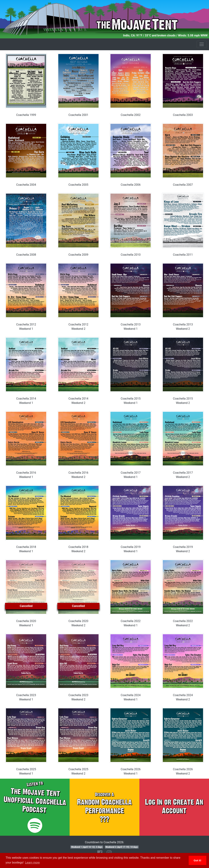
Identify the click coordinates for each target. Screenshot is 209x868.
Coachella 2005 (78, 185)
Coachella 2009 (78, 255)
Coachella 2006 (131, 185)
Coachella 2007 (183, 185)
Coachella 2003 (183, 115)
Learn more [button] (32, 863)
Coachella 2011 (183, 255)
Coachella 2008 (26, 255)
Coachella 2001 (78, 115)
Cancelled (26, 606)
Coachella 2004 (26, 185)
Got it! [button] (197, 860)
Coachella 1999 (26, 115)
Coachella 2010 (131, 255)
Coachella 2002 (131, 115)
